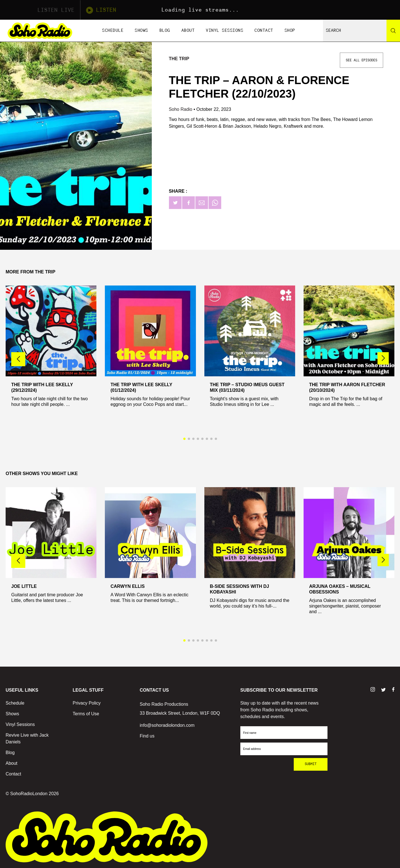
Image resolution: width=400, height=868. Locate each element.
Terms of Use (86, 714)
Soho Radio (181, 109)
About (188, 31)
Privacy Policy (87, 703)
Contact (264, 31)
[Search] (393, 31)
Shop (290, 31)
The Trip (179, 59)
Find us (147, 736)
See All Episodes (361, 60)
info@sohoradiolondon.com (167, 725)
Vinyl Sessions (224, 31)
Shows (141, 31)
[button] (383, 358)
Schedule (113, 31)
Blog (165, 31)
